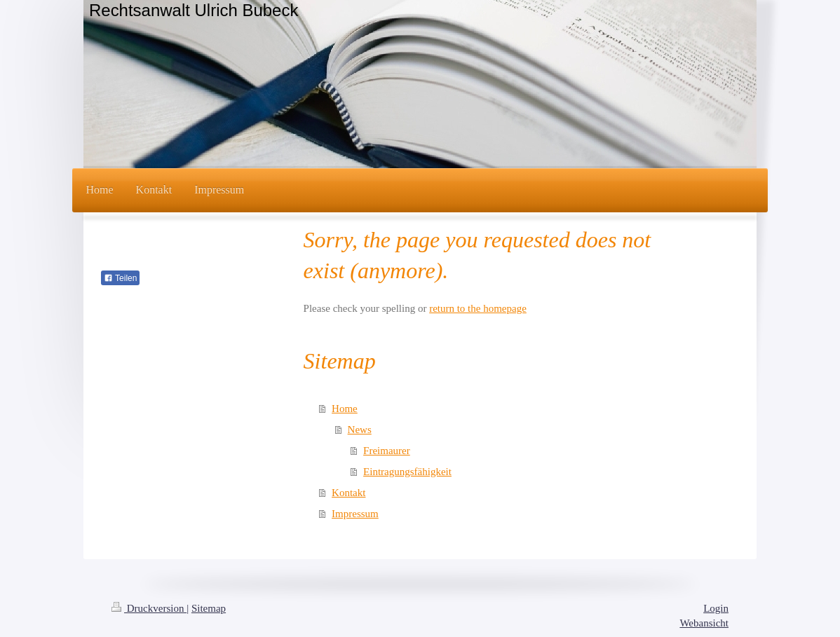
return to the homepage (478, 308)
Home (345, 409)
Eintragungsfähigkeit (407, 472)
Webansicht (704, 623)
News (360, 430)
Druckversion (149, 608)
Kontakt (348, 493)
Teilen (120, 278)
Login (716, 608)
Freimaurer (387, 451)
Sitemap (209, 608)
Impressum (355, 514)
